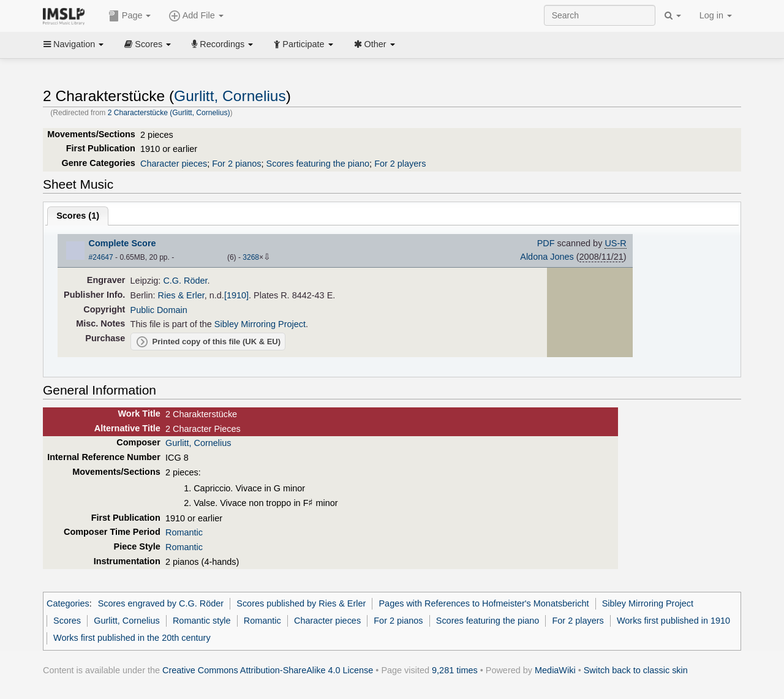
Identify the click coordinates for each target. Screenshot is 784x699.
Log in (716, 15)
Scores (148, 44)
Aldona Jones (547, 257)
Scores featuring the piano (318, 164)
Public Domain (159, 310)
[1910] (236, 295)
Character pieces (174, 164)
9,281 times (455, 670)
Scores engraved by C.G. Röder (161, 603)
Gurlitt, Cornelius (230, 96)
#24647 (101, 257)
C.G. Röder (185, 281)
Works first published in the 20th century (132, 638)
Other (375, 44)
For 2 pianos (236, 164)
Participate (303, 44)
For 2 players (400, 164)
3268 (251, 257)
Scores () (78, 216)
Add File (196, 16)
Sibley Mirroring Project (260, 324)
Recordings (222, 44)
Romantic (184, 532)
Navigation (73, 44)
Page (130, 16)
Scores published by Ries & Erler (301, 603)
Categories (68, 603)
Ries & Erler (181, 295)
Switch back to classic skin (636, 670)
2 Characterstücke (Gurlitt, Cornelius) (169, 113)
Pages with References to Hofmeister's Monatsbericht (484, 603)
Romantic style (202, 621)
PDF (546, 243)
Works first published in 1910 (673, 621)
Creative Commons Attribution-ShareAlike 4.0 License (268, 670)
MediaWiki (555, 670)
